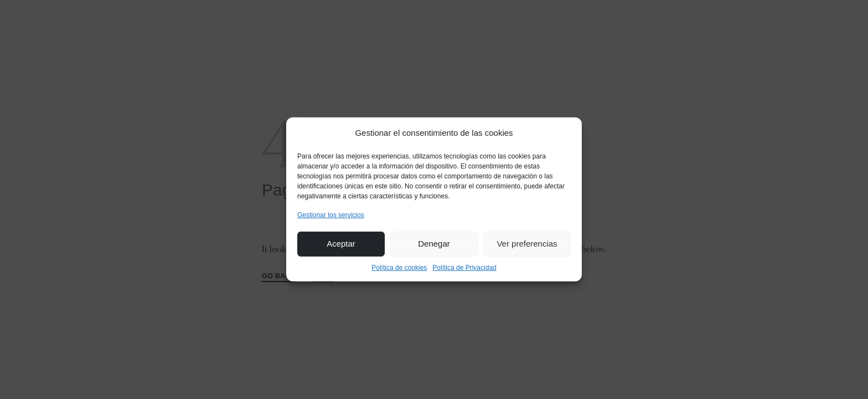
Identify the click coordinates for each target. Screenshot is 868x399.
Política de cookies (399, 268)
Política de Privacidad (464, 268)
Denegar (434, 244)
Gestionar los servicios (331, 214)
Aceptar (341, 244)
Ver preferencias (527, 244)
